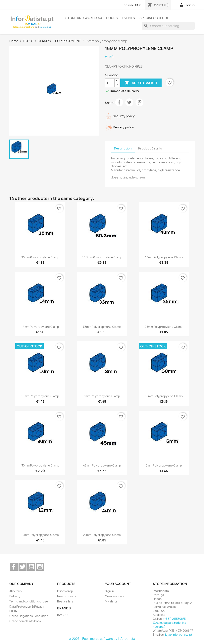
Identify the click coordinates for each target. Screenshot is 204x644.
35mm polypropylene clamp (102, 327)
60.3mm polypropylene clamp (102, 257)
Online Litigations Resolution (29, 616)
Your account (118, 584)
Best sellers (65, 601)
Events (129, 18)
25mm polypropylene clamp (164, 327)
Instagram (40, 567)
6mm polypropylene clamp (164, 465)
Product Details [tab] (150, 148)
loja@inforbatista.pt (179, 635)
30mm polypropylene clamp (40, 465)
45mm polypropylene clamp (102, 465)
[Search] (168, 26)
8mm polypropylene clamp (102, 396)
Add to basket (141, 83)
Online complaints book (25, 621)
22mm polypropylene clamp (102, 535)
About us (16, 591)
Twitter (23, 567)
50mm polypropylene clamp (164, 396)
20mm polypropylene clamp (40, 257)
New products (67, 596)
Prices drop (65, 591)
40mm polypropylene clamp (164, 257)
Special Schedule (155, 18)
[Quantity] (110, 83)
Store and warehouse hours (92, 18)
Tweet (129, 102)
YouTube (31, 567)
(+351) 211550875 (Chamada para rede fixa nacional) (169, 623)
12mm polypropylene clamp (40, 535)
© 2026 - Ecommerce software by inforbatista (102, 639)
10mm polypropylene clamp (40, 396)
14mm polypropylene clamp (40, 327)
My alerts (111, 601)
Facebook (14, 567)
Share (119, 102)
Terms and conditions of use (29, 601)
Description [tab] (123, 148)
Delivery (15, 596)
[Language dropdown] (132, 5)
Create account (116, 596)
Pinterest (139, 102)
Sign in (109, 591)
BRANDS (63, 615)
